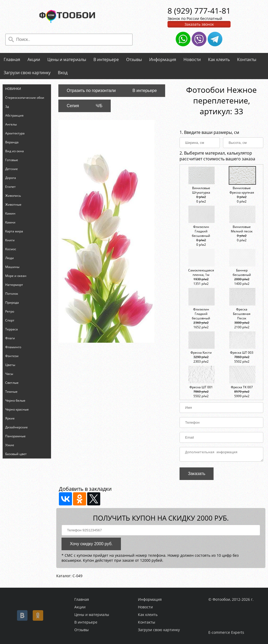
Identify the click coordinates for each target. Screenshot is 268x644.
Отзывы (134, 59)
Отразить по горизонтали (91, 91)
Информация (163, 59)
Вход (63, 73)
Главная (12, 59)
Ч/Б (99, 106)
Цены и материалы (67, 59)
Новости (192, 59)
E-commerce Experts (226, 632)
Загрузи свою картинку (27, 73)
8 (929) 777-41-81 (199, 11)
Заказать (197, 475)
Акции (34, 59)
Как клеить (219, 59)
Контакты (247, 59)
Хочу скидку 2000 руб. (91, 545)
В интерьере (106, 59)
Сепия (73, 106)
